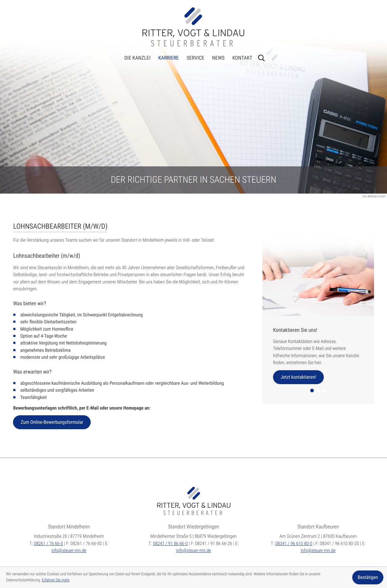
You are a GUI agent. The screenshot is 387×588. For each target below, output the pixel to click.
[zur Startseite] (193, 27)
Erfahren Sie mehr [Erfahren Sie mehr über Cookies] (56, 580)
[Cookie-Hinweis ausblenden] (368, 577)
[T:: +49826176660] (48, 544)
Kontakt (242, 58)
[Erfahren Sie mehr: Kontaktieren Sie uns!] (298, 377)
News (218, 58)
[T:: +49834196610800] (294, 544)
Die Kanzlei (137, 58)
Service (195, 58)
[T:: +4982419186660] (170, 544)
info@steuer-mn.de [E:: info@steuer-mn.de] (69, 550)
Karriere (168, 58)
